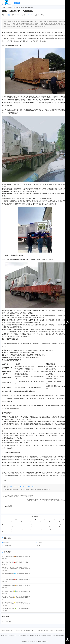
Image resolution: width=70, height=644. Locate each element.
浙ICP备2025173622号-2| (14, 630)
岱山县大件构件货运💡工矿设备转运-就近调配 (16, 603)
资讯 (39, 546)
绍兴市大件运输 (7, 621)
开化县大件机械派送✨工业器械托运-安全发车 (16, 597)
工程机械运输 (7, 546)
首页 (4, 7)
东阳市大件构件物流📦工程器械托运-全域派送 (16, 556)
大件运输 (9, 7)
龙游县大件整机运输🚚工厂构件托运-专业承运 (16, 585)
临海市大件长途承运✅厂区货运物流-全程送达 (16, 609)
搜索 (18, 3)
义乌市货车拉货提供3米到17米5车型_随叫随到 (19, 496)
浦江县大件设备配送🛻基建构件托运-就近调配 (16, 568)
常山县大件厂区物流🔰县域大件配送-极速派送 (16, 591)
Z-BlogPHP (46, 641)
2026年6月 (35, 517)
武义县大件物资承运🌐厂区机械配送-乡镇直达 (16, 574)
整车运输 (6, 542)
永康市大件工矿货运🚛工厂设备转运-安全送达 (16, 562)
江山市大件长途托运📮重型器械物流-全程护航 (16, 580)
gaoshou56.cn (30, 15)
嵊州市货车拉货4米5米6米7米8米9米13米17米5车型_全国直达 (46, 500)
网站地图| (4, 630)
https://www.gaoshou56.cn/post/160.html (22, 487)
